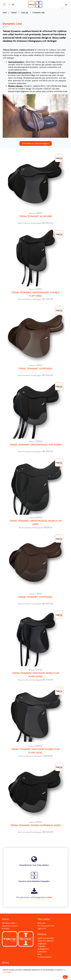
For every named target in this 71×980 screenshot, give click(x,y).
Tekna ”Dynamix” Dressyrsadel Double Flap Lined (35, 294)
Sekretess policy (10, 926)
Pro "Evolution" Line (46, 926)
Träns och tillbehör (46, 941)
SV (66, 5)
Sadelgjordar (43, 949)
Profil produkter (45, 957)
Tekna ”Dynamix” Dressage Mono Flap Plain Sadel (36, 675)
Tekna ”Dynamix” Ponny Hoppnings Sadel (36, 825)
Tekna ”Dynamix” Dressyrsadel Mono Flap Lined (35, 523)
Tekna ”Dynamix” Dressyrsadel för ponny (36, 445)
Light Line (42, 928)
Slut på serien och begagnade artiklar (34, 897)
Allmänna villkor (9, 923)
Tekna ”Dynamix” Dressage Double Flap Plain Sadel (35, 751)
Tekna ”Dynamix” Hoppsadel (35, 369)
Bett (39, 954)
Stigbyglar (42, 943)
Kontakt (6, 928)
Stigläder (42, 946)
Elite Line (41, 923)
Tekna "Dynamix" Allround (36, 216)
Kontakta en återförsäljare (36, 143)
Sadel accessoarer (46, 938)
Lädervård (42, 952)
